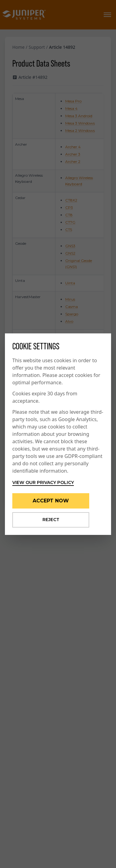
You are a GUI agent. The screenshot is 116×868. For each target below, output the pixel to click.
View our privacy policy (43, 482)
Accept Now (51, 501)
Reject (51, 520)
